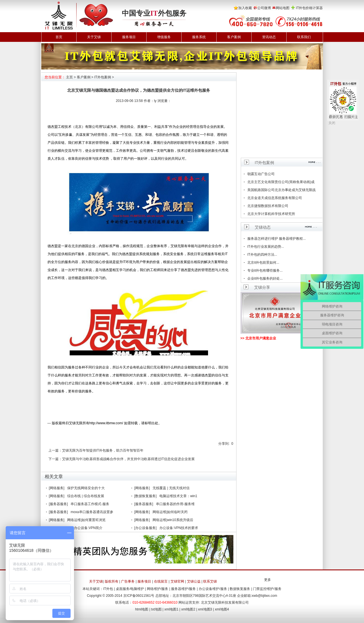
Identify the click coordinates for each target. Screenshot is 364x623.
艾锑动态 (263, 227)
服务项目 (129, 37)
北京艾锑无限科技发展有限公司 (225, 602)
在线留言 (161, 581)
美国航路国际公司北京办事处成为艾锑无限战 (281, 190)
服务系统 (199, 37)
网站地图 (283, 8)
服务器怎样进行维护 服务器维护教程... (276, 239)
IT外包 (108, 589)
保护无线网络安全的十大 (86, 488)
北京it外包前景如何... (263, 263)
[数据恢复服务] (146, 496)
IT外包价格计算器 (309, 8)
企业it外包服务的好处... (265, 278)
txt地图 (156, 609)
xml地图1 (171, 609)
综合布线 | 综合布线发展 (86, 496)
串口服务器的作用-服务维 (175, 504)
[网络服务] (57, 488)
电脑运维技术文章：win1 (178, 496)
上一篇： (55, 450)
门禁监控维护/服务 (267, 589)
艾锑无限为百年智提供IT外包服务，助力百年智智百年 (103, 450)
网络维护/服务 (158, 589)
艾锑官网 (177, 581)
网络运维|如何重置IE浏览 (86, 520)
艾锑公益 (194, 581)
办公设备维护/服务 (213, 589)
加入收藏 (245, 8)
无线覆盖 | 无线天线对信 (171, 488)
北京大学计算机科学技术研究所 (271, 214)
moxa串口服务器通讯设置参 (92, 512)
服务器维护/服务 (183, 589)
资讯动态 (269, 37)
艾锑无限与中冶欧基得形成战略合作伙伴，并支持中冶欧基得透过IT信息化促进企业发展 (128, 459)
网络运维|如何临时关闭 (170, 512)
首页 (59, 37)
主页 (69, 77)
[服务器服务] (58, 504)
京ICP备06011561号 (139, 596)
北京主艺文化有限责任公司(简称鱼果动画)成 (281, 182)
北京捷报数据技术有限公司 (268, 206)
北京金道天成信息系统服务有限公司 (275, 198)
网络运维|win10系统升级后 (173, 520)
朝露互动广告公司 (261, 174)
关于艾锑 (94, 37)
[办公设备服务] (146, 528)
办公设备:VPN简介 (88, 528)
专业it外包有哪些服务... (265, 270)
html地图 (142, 609)
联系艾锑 (210, 581)
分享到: (224, 444)
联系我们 (304, 37)
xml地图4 (222, 609)
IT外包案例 (103, 77)
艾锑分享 (262, 287)
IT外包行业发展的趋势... (266, 247)
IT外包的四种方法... (262, 255)
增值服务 (164, 37)
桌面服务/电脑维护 (130, 589)
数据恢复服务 (240, 589)
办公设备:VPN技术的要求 (179, 528)
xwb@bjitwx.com (264, 596)
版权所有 (112, 581)
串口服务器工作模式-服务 (90, 504)
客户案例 (234, 37)
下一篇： (55, 459)
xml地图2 (188, 609)
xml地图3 (205, 609)
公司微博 (264, 8)
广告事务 (128, 581)
